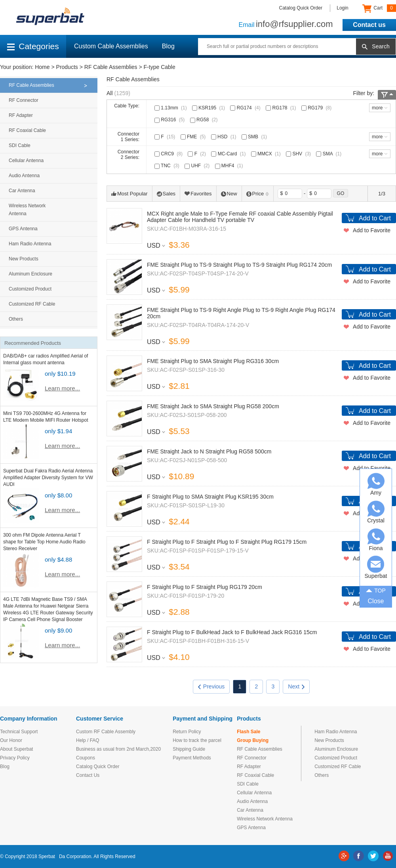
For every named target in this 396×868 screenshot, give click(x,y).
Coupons (86, 758)
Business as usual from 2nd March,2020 (118, 749)
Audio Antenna (24, 176)
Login (342, 8)
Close (376, 601)
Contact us (369, 25)
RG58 (205, 120)
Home (42, 67)
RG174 (246, 108)
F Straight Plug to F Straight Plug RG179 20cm (205, 587)
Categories (33, 46)
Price (258, 194)
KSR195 (209, 108)
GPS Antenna (23, 229)
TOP (376, 590)
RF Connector (24, 100)
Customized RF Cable (32, 304)
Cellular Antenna (26, 161)
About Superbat (16, 749)
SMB (255, 137)
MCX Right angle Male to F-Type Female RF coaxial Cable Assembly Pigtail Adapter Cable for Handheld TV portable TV (240, 217)
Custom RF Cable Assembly (106, 732)
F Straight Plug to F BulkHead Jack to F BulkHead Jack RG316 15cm (232, 632)
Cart (379, 8)
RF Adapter (21, 115)
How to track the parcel (197, 740)
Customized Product (30, 289)
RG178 (282, 108)
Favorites (198, 194)
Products (67, 67)
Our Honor (11, 740)
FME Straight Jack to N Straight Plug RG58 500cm (209, 451)
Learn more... (62, 388)
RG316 (170, 120)
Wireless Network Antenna (27, 210)
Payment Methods (192, 758)
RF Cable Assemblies (111, 67)
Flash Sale (248, 732)
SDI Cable (20, 145)
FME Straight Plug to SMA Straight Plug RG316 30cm (213, 361)
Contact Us (88, 775)
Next (296, 686)
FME (194, 137)
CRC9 (169, 154)
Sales (166, 194)
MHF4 (230, 166)
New (229, 194)
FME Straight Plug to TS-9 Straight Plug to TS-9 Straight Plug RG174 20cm (239, 265)
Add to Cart (375, 218)
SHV (299, 154)
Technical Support (19, 732)
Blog (168, 46)
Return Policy (187, 732)
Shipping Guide (189, 749)
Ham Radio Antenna (30, 244)
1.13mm (171, 108)
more (377, 108)
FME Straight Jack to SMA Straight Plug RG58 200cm (213, 406)
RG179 (317, 108)
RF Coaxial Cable (27, 130)
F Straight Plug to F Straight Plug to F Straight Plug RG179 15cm (227, 542)
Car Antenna (22, 191)
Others (16, 319)
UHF (198, 166)
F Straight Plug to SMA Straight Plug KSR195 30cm (210, 497)
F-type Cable (160, 67)
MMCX (267, 154)
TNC (168, 166)
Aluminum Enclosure (30, 274)
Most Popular (129, 194)
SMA (329, 154)
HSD (225, 137)
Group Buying (253, 740)
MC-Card (229, 154)
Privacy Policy (15, 758)
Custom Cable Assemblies (111, 46)
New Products (24, 259)
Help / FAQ (88, 740)
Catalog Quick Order (301, 8)
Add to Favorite (372, 230)
